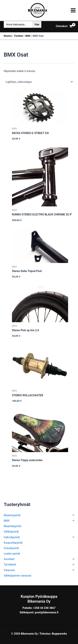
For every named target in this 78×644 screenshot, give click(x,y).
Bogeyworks (59, 634)
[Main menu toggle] (73, 10)
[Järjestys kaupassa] (39, 82)
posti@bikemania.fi (47, 612)
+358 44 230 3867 (44, 608)
